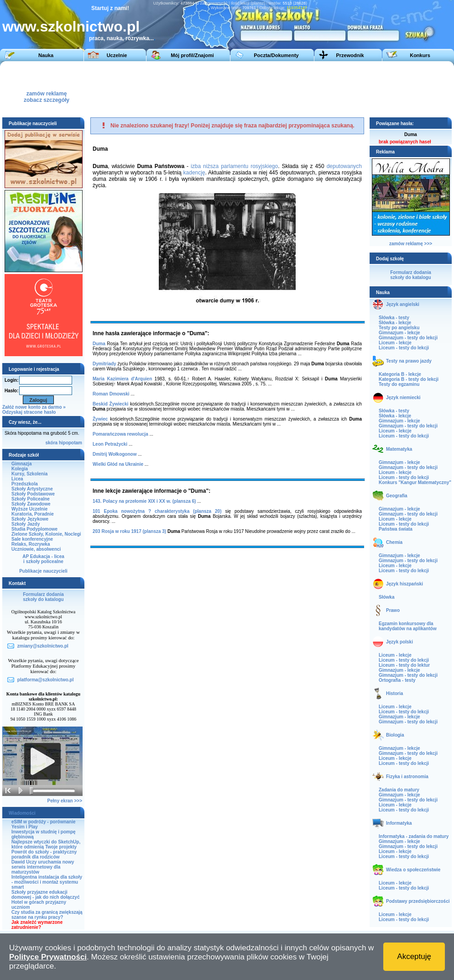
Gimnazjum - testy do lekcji (408, 338)
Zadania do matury (399, 790)
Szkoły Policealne (31, 499)
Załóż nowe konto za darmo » (34, 407)
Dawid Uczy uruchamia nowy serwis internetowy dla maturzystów (43, 867)
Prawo (393, 610)
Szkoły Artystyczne (32, 489)
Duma (99, 344)
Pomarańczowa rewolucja (120, 434)
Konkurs (420, 55)
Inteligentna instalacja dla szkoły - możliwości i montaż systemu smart (47, 882)
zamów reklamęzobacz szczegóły (47, 94)
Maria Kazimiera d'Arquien (122, 379)
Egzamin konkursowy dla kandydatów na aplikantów (408, 626)
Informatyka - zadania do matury (414, 836)
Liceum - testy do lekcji (404, 348)
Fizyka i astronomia (407, 777)
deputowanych (344, 166)
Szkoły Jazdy (26, 524)
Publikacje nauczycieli (43, 571)
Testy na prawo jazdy (409, 361)
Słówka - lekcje (395, 323)
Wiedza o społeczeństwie (413, 870)
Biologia (395, 735)
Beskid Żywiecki (110, 404)
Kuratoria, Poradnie (33, 514)
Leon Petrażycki (110, 444)
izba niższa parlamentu (219, 166)
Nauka (46, 55)
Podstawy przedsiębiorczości (418, 901)
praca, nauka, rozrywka (119, 38)
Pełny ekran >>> (65, 801)
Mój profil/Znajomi (192, 55)
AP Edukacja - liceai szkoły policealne (43, 559)
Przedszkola (25, 484)
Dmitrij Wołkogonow (115, 454)
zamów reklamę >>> (411, 244)
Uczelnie (117, 55)
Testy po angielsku (399, 328)
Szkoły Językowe (30, 519)
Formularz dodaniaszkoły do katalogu (43, 597)
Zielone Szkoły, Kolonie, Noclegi (46, 534)
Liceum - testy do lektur (404, 665)
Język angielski (403, 304)
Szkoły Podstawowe (33, 494)
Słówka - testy (394, 318)
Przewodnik (350, 55)
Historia (394, 693)
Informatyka (399, 823)
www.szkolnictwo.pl (71, 26)
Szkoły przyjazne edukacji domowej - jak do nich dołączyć (45, 895)
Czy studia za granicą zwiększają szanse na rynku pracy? (47, 915)
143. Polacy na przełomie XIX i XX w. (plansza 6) (144, 501)
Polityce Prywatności (48, 957)
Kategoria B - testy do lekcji (409, 379)
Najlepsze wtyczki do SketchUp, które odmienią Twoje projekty (46, 844)
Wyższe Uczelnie (29, 509)
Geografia (397, 496)
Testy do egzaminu (399, 384)
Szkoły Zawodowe (31, 504)
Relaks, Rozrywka (31, 544)
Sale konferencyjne (32, 539)
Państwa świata (396, 529)
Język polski (399, 642)
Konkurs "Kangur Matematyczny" (415, 482)
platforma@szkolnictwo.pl (46, 680)
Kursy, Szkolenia (29, 474)
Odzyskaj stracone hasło (29, 412)
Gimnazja (21, 464)
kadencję (194, 173)
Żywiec (100, 419)
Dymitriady (104, 364)
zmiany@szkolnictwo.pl (43, 646)
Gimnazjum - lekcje (399, 333)
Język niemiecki (403, 398)
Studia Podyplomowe (34, 529)
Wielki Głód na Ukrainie (118, 464)
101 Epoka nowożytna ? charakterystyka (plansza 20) (157, 511)
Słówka (386, 597)
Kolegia (20, 469)
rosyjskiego (264, 166)
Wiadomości (22, 813)
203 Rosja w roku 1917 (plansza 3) (129, 531)
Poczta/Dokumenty (276, 55)
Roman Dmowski (111, 394)
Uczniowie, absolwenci (36, 549)
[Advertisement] (224, 89)
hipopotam (70, 443)
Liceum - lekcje (395, 343)
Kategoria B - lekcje (400, 374)
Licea (17, 479)
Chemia (394, 542)
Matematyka (399, 449)
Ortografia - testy (397, 680)
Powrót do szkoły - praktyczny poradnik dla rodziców (44, 854)
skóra (51, 443)
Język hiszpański (404, 584)
